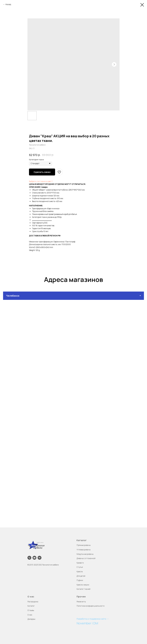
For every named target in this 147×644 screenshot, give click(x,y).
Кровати (80, 563)
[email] (34, 558)
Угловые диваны (84, 550)
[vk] (40, 558)
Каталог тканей (83, 589)
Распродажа (33, 602)
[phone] (29, 558)
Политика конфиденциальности (91, 606)
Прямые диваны (84, 545)
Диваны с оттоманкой (86, 558)
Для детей (81, 576)
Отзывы (31, 610)
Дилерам (31, 619)
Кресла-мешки (83, 585)
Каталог (31, 606)
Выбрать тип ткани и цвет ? (41, 181)
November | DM (87, 623)
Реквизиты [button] (81, 602)
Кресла (80, 572)
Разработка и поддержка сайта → (93, 619)
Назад (8, 4)
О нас (30, 615)
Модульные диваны (85, 554)
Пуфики (80, 580)
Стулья (80, 567)
